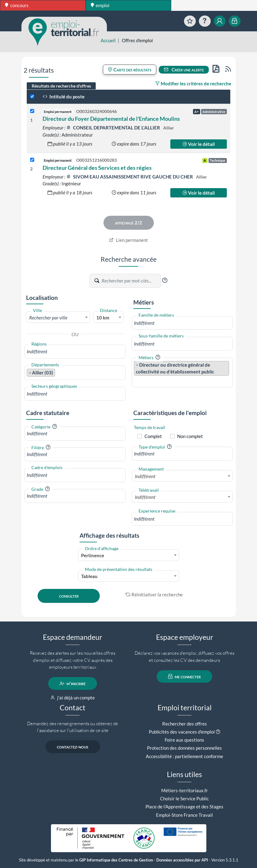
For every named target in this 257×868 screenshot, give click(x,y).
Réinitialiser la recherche (154, 594)
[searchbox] (75, 352)
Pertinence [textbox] (93, 555)
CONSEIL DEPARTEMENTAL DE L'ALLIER (114, 128)
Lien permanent (128, 240)
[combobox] (58, 317)
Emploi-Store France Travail (184, 815)
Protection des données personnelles (184, 748)
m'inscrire (73, 684)
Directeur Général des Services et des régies (97, 168)
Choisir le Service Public (184, 798)
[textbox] (58, 318)
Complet (153, 436)
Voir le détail (199, 144)
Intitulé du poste (64, 97)
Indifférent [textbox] (145, 476)
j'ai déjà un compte (73, 698)
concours (17, 5)
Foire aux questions (184, 740)
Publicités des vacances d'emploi (182, 732)
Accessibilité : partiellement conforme (184, 756)
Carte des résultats (130, 70)
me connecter (184, 676)
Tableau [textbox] (89, 576)
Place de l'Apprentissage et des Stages (184, 807)
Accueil (108, 40)
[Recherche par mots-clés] (131, 281)
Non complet (190, 436)
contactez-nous (73, 747)
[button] (165, 280)
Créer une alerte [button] (184, 70)
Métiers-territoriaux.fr (185, 790)
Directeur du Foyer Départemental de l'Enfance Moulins (111, 119)
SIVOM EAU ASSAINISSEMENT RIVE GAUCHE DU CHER (130, 177)
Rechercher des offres (185, 724)
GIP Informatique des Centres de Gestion (116, 860)
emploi (100, 5)
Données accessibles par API (182, 860)
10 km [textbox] (103, 318)
